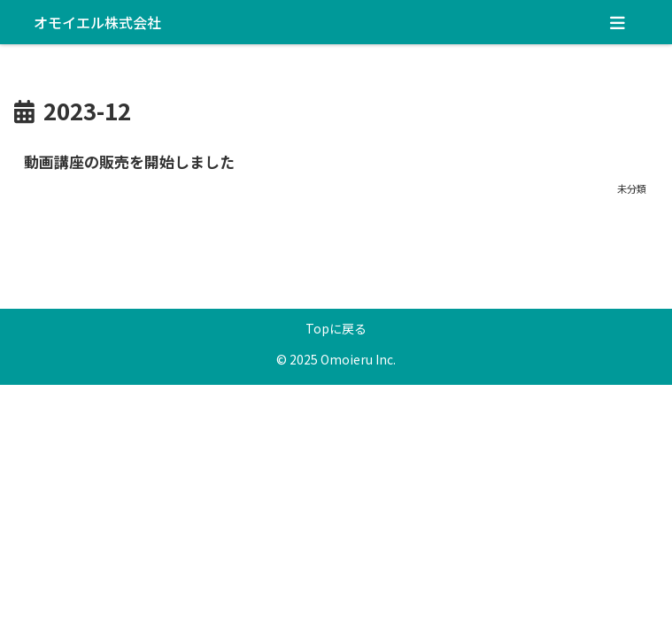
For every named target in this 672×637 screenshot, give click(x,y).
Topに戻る (336, 328)
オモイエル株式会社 (97, 22)
